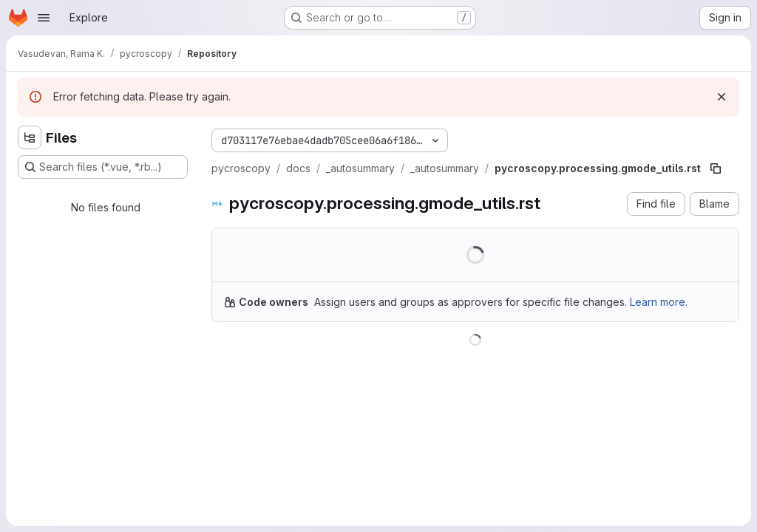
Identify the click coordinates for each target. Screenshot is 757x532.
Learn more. (659, 302)
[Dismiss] (722, 97)
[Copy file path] (716, 168)
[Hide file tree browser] (30, 137)
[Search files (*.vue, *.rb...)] (103, 167)
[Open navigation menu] (44, 18)
